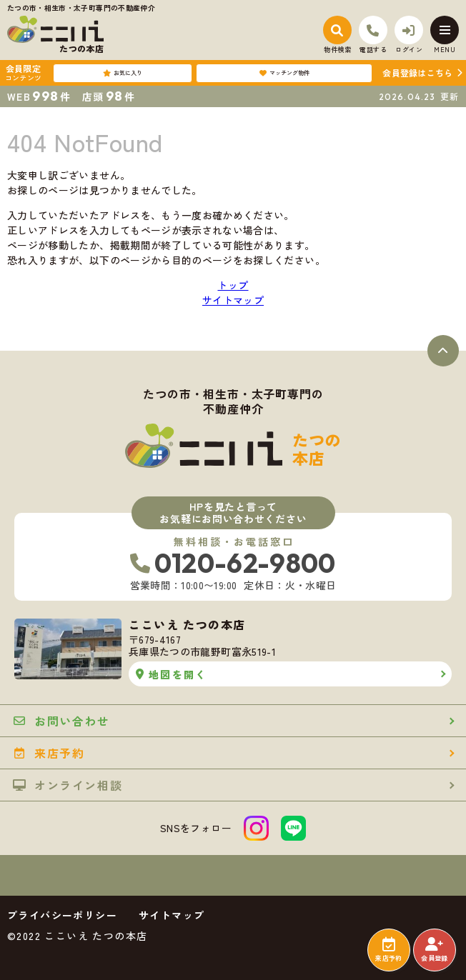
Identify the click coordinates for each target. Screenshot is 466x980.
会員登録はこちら (417, 72)
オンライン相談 (68, 785)
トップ (233, 285)
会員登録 (434, 950)
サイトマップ (233, 300)
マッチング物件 (284, 73)
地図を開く (171, 674)
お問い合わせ (61, 721)
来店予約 (388, 950)
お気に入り (123, 73)
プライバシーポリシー (62, 915)
